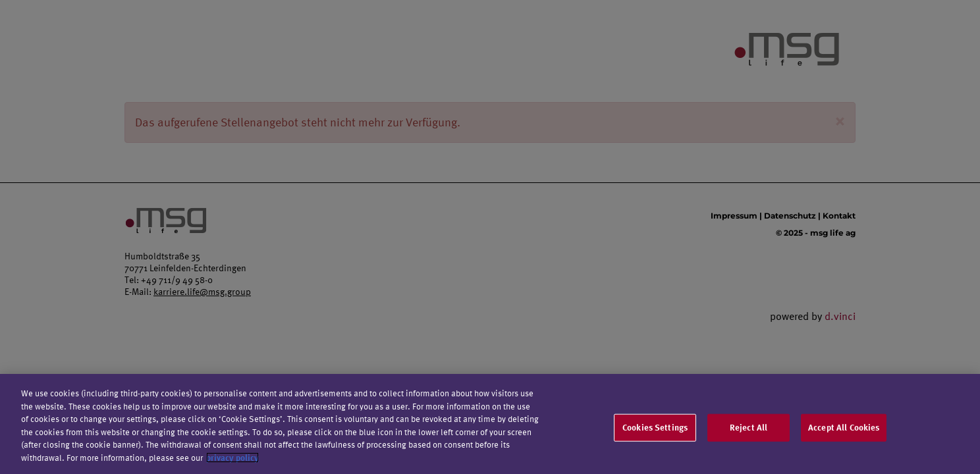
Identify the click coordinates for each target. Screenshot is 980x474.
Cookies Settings (655, 430)
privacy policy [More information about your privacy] (232, 460)
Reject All (749, 430)
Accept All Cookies (844, 430)
